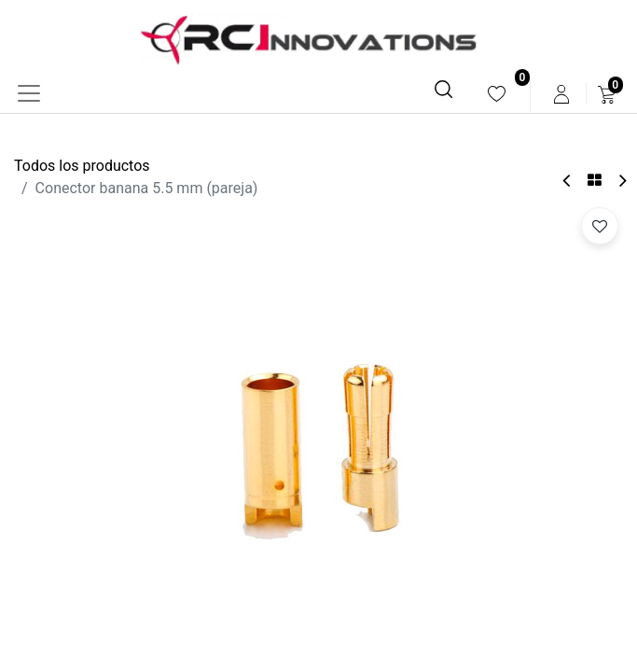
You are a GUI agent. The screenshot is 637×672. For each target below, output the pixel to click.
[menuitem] (497, 94)
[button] (600, 226)
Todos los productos (82, 166)
